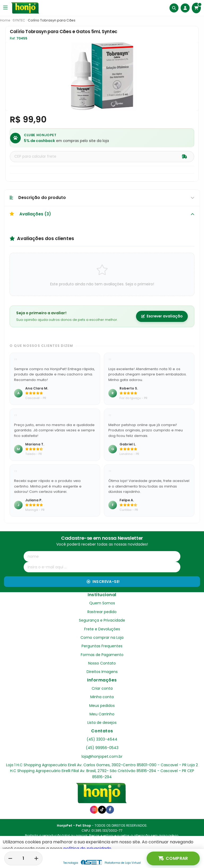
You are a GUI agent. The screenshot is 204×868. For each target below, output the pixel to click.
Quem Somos (102, 603)
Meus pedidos (102, 706)
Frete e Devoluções (102, 629)
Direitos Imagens (102, 672)
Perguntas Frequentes (102, 646)
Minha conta (102, 697)
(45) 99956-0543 (102, 748)
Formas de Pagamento (102, 655)
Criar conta (102, 688)
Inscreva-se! (103, 582)
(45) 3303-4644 (102, 739)
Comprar (173, 858)
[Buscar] (174, 8)
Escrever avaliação (162, 316)
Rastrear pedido (102, 612)
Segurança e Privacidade (102, 620)
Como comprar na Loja (102, 637)
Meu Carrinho (102, 714)
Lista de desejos (102, 723)
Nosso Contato (102, 663)
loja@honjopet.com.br (102, 756)
